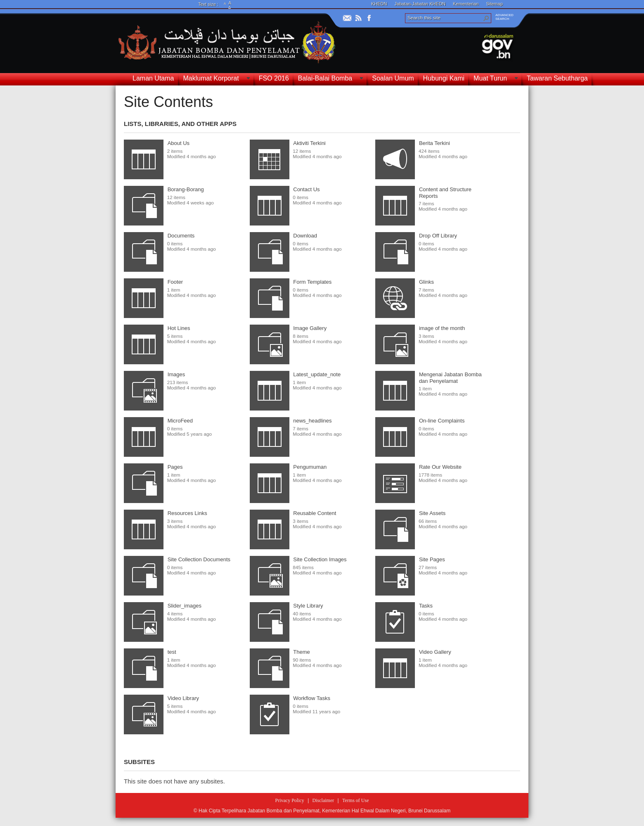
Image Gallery (310, 328)
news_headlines (312, 421)
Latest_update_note (317, 374)
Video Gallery (435, 652)
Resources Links (187, 513)
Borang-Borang (186, 189)
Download (305, 236)
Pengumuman (310, 467)
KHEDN (379, 4)
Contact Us (306, 189)
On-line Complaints (442, 421)
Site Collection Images (320, 559)
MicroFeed (180, 421)
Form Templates (312, 282)
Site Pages (432, 559)
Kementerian (466, 4)
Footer (175, 282)
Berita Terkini (434, 143)
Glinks (426, 282)
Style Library (308, 606)
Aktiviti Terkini (309, 143)
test (172, 652)
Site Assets (432, 513)
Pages (175, 467)
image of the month (442, 328)
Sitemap (494, 4)
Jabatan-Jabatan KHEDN (420, 4)
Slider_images (185, 606)
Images (176, 374)
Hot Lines (179, 328)
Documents (181, 236)
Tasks (426, 606)
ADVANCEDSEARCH (504, 17)
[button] (486, 18)
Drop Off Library (438, 236)
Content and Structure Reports (445, 193)
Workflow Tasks (312, 698)
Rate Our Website (440, 467)
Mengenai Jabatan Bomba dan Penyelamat (450, 378)
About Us (179, 143)
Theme (301, 652)
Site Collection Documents (199, 559)
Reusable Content (315, 513)
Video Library (183, 698)
